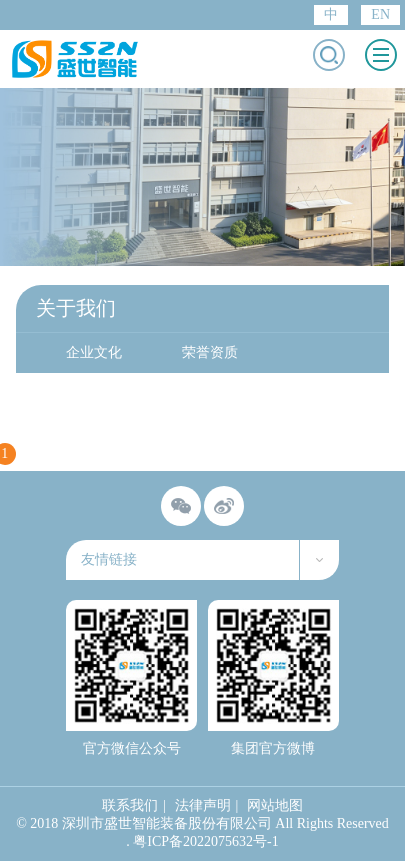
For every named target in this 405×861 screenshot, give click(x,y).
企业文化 (94, 352)
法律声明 (203, 805)
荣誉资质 (210, 352)
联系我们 (130, 805)
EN (380, 14)
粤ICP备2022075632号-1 (205, 841)
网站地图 (275, 805)
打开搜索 (329, 55)
